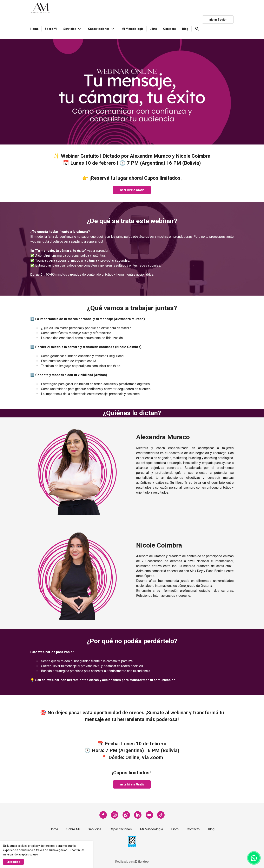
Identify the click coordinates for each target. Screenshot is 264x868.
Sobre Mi (73, 829)
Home (54, 829)
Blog (211, 829)
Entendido (13, 862)
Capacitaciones (121, 829)
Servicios (95, 829)
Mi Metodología (151, 829)
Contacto (193, 829)
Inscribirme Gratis (132, 190)
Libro (175, 829)
